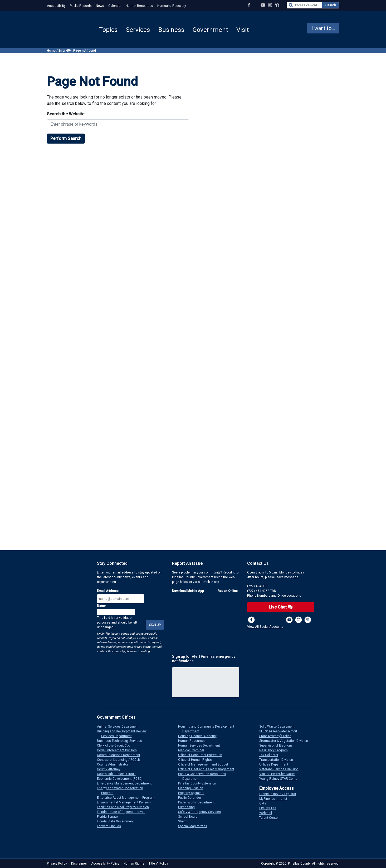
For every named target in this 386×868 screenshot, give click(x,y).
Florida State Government (118, 821)
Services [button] (138, 30)
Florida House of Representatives (123, 812)
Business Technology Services (122, 741)
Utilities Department (276, 764)
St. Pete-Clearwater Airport (280, 731)
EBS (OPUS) (270, 808)
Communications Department (121, 755)
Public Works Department (199, 802)
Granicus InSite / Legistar (280, 794)
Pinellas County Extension (199, 783)
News (100, 6)
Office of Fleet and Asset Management (208, 769)
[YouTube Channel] (263, 5)
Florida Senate (109, 817)
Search (331, 5)
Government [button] (210, 30)
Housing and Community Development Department (208, 729)
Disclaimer (79, 864)
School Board (190, 817)
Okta (265, 803)
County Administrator (115, 764)
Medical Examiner (193, 750)
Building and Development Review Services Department (124, 734)
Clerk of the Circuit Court (117, 746)
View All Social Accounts (265, 627)
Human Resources (139, 6)
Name (101, 606)
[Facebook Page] (249, 5)
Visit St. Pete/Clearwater (279, 774)
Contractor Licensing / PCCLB (121, 760)
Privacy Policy (57, 864)
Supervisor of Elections (278, 746)
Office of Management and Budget (205, 764)
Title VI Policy (158, 864)
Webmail (268, 813)
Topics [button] (108, 30)
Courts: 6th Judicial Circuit (118, 774)
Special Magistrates (195, 826)
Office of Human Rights (197, 760)
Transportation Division (278, 760)
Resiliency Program (276, 750)
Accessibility (56, 6)
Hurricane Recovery (172, 6)
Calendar (115, 6)
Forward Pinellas (111, 826)
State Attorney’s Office (277, 736)
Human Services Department (201, 746)
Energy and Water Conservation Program (122, 791)
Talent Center (271, 818)
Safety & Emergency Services (202, 812)
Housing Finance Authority (199, 736)
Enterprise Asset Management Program (128, 798)
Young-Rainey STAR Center (281, 779)
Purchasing (189, 807)
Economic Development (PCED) (122, 779)
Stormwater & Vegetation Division (286, 741)
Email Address (108, 591)
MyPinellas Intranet (275, 799)
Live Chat (281, 607)
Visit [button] (243, 30)
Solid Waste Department (279, 727)
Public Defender (192, 798)
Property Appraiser (193, 793)
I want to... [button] (323, 28)
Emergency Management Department (126, 783)
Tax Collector (271, 755)
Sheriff (185, 821)
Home (51, 51)
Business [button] (171, 30)
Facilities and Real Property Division (125, 807)
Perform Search (66, 138)
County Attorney (111, 769)
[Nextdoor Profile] (277, 5)
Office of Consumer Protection (202, 755)
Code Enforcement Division (119, 750)
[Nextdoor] (308, 620)
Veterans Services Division (281, 769)
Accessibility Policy (105, 864)
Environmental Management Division (126, 802)
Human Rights (134, 864)
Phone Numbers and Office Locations (274, 596)
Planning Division (193, 788)
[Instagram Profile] (270, 5)
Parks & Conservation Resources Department (204, 776)
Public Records (81, 6)
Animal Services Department (120, 727)
